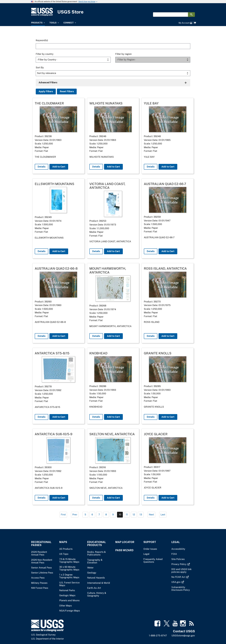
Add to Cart (59, 167)
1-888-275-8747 (158, 636)
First (63, 515)
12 (134, 515)
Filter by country (45, 54)
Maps (63, 542)
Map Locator (125, 542)
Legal (176, 542)
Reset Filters (67, 91)
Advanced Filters (48, 83)
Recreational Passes (41, 544)
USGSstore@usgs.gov (183, 636)
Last (163, 515)
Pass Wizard (124, 550)
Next (151, 515)
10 (120, 515)
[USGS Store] (113, 12)
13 (141, 515)
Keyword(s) (42, 40)
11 (127, 515)
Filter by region (123, 54)
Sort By (40, 68)
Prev (75, 515)
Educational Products (96, 544)
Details (42, 167)
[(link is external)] (179, 564)
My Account (185, 23)
